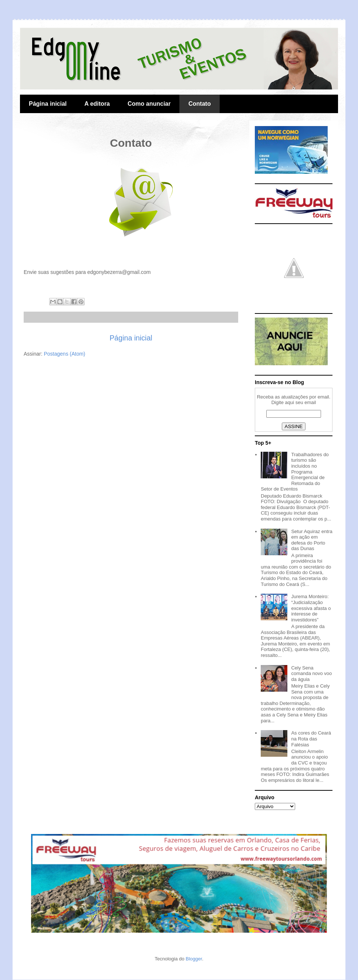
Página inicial (48, 104)
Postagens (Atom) (64, 354)
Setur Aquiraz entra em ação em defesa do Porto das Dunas (312, 540)
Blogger (194, 959)
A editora (97, 104)
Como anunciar (149, 104)
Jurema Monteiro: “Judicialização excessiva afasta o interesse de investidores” (311, 608)
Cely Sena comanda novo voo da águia (311, 674)
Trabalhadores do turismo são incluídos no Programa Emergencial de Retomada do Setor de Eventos (295, 472)
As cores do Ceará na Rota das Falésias (311, 739)
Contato (199, 104)
